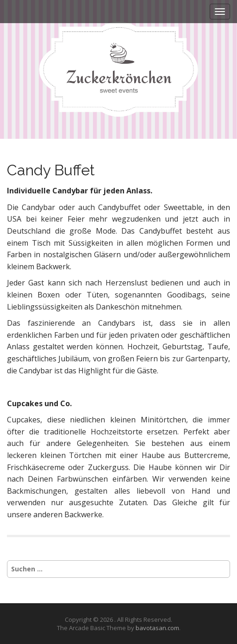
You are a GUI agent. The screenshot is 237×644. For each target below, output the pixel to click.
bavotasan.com (157, 628)
